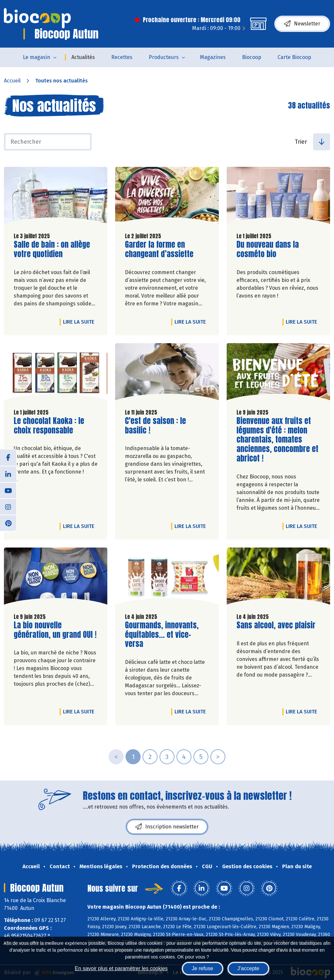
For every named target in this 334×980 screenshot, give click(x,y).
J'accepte (248, 968)
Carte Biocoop (294, 57)
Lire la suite (80, 322)
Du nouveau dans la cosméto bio (274, 249)
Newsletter (302, 24)
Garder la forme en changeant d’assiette (162, 249)
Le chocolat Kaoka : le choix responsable (51, 426)
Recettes (122, 57)
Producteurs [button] (164, 57)
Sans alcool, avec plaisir (276, 625)
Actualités (83, 57)
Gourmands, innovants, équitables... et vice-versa (162, 635)
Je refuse (203, 968)
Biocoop (252, 57)
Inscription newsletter (167, 827)
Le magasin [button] (37, 57)
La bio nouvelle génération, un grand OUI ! (55, 630)
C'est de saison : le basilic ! (162, 426)
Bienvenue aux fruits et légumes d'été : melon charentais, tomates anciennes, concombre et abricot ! (277, 440)
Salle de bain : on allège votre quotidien (52, 249)
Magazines (213, 57)
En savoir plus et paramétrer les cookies (121, 968)
